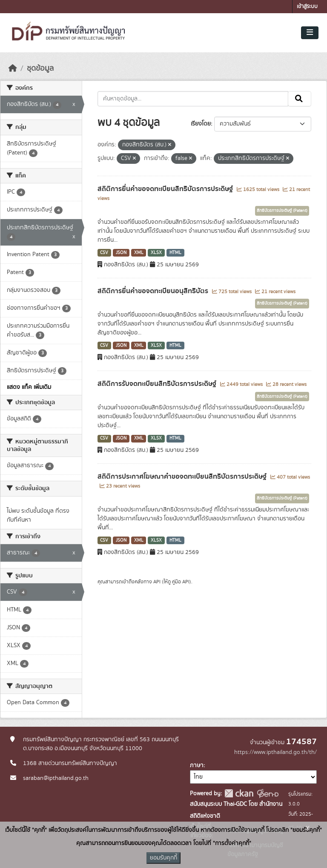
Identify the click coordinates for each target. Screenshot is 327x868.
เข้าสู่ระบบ (307, 7)
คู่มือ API (181, 582)
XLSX (156, 253)
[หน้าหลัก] (13, 69)
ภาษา (197, 765)
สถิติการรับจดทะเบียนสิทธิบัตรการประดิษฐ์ (158, 384)
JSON (121, 253)
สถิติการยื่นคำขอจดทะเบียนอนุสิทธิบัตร (154, 291)
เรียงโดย (201, 124)
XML (139, 253)
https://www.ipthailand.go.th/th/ (275, 752)
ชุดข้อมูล (40, 69)
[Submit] (300, 99)
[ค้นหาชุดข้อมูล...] (193, 99)
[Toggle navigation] (310, 33)
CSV (104, 253)
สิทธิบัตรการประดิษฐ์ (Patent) (282, 211)
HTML (175, 253)
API (157, 582)
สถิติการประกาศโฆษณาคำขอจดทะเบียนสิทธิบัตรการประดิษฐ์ (183, 477)
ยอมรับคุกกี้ (163, 858)
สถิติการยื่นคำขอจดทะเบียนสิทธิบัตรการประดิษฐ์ (166, 189)
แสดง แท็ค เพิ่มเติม (29, 387)
